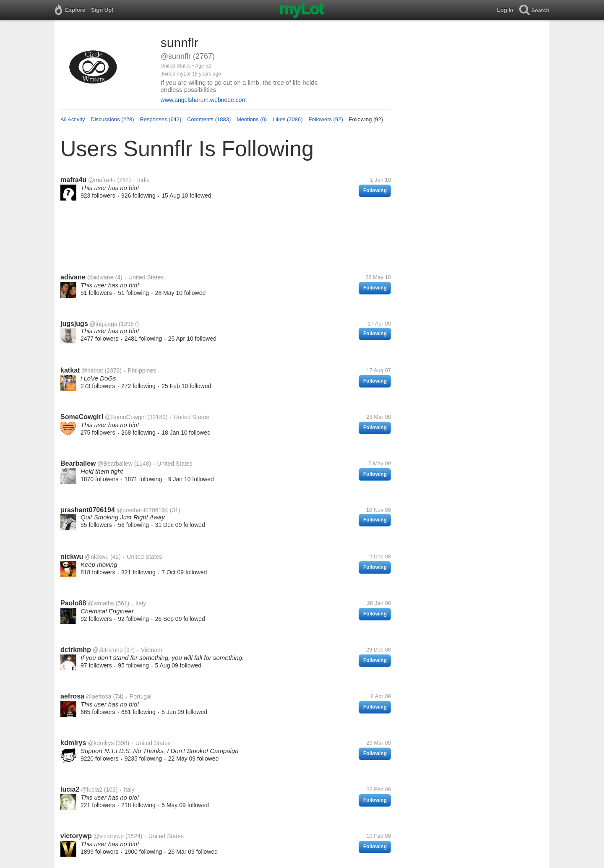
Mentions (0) (252, 119)
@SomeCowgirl (125, 417)
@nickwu (97, 557)
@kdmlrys (101, 743)
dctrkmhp (76, 650)
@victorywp (108, 836)
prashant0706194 (88, 510)
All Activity (73, 119)
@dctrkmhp (108, 650)
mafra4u (73, 180)
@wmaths (101, 603)
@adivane (100, 277)
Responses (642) (160, 119)
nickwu (72, 557)
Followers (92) (325, 119)
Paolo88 (73, 603)
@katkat (92, 370)
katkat (70, 370)
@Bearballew (115, 464)
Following (375, 190)
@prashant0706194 (142, 510)
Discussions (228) (112, 119)
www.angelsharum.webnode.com (204, 100)
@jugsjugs (104, 324)
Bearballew (78, 463)
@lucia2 (92, 790)
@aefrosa (99, 696)
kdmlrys (73, 743)
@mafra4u (102, 180)
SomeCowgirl (82, 417)
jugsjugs (74, 324)
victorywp (76, 836)
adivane (73, 277)
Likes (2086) (288, 119)
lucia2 (70, 789)
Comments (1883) (209, 119)
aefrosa (72, 696)
